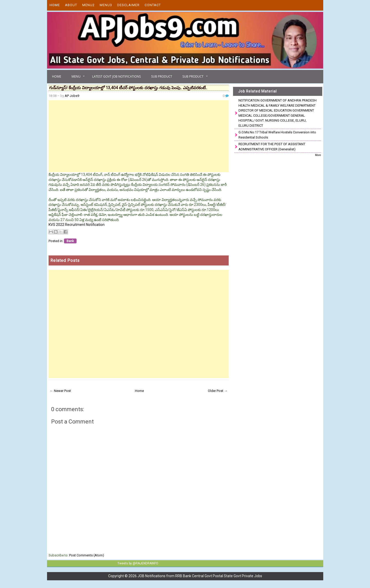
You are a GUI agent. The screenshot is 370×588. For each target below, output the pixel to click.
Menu (76, 76)
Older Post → (218, 391)
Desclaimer (128, 5)
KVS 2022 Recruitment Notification (77, 225)
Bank (70, 241)
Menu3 (106, 5)
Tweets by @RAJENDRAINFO (138, 563)
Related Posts (65, 260)
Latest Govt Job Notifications (116, 76)
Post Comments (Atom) (87, 555)
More (318, 155)
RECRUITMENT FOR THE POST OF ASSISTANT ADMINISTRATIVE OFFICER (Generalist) (272, 147)
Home (55, 5)
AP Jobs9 (72, 96)
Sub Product (162, 76)
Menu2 (88, 5)
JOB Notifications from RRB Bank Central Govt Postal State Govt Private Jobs (200, 576)
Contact (153, 5)
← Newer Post (60, 391)
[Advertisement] (139, 136)
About (71, 5)
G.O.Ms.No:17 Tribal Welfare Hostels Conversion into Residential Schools (277, 135)
